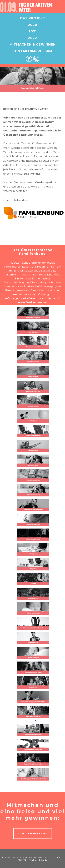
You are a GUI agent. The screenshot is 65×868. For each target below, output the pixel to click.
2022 (32, 38)
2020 (33, 25)
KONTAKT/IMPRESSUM (32, 51)
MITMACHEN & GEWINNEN (33, 45)
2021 (33, 31)
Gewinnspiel (43, 182)
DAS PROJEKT (33, 18)
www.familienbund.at (32, 302)
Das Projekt (32, 174)
